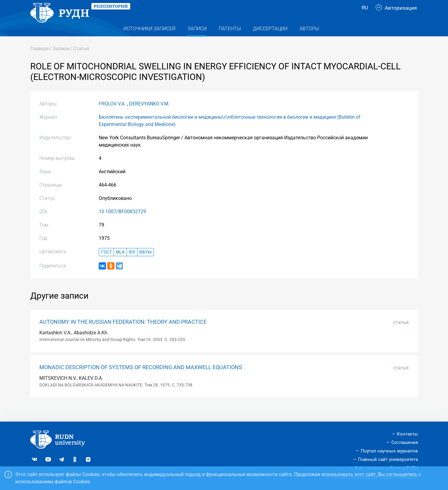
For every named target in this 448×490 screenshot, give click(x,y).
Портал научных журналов (389, 451)
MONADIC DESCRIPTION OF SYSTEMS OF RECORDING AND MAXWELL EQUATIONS (141, 379)
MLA (120, 264)
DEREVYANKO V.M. (149, 116)
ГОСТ (106, 264)
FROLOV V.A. (112, 116)
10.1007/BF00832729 (122, 224)
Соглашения (405, 443)
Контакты (407, 434)
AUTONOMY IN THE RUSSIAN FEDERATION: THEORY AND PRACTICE (123, 334)
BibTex (146, 264)
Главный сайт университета (388, 459)
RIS (132, 264)
